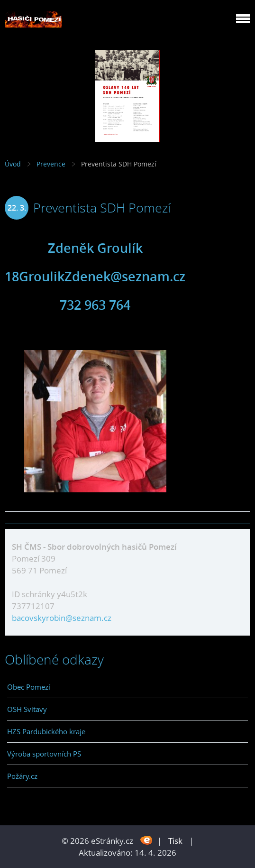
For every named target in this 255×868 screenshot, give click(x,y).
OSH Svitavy (27, 709)
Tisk (175, 841)
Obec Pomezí (29, 687)
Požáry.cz (22, 776)
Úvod (13, 164)
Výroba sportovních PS (44, 754)
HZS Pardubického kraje (46, 731)
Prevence (51, 164)
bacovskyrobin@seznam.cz (62, 618)
